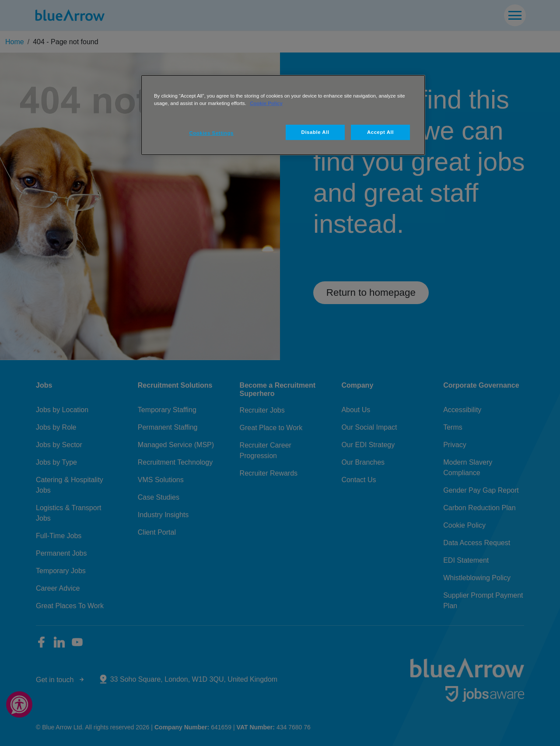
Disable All (315, 132)
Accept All (380, 132)
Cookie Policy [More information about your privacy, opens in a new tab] (266, 103)
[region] (283, 115)
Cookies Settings (212, 133)
